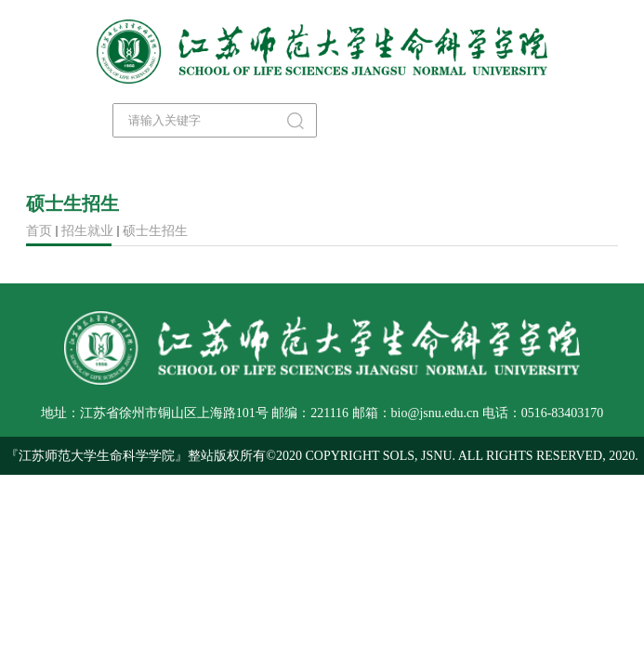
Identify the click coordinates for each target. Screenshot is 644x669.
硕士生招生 (155, 231)
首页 (39, 231)
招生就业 (87, 231)
